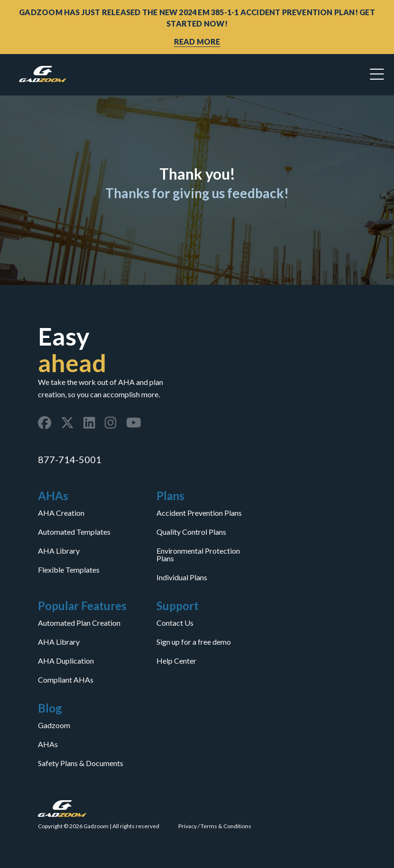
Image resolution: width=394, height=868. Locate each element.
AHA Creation (61, 513)
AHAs (48, 744)
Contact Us (175, 623)
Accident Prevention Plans (199, 513)
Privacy (188, 826)
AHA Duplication (66, 661)
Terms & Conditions (226, 826)
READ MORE (197, 41)
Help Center (176, 661)
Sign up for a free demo (194, 642)
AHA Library (59, 551)
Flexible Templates (69, 570)
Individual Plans (182, 577)
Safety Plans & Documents (81, 763)
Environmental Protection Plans (198, 555)
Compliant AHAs (66, 680)
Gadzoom (54, 725)
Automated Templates (74, 532)
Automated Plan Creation (79, 623)
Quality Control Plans (191, 532)
